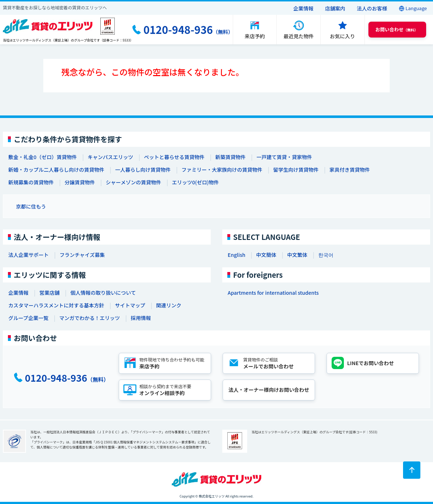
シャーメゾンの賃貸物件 (133, 182)
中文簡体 (266, 255)
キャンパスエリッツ (110, 157)
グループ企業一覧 (28, 318)
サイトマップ (130, 305)
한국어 (326, 255)
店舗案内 (335, 8)
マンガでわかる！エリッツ (89, 318)
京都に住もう (31, 206)
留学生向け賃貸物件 (296, 170)
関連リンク (169, 305)
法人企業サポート (29, 255)
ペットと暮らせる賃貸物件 (174, 157)
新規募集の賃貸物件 (31, 182)
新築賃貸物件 (231, 157)
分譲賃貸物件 (80, 182)
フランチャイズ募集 (82, 255)
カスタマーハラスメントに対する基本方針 (56, 305)
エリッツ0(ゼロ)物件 (195, 182)
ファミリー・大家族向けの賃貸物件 (222, 170)
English (237, 255)
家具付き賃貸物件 (350, 170)
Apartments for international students (273, 293)
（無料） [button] (397, 29)
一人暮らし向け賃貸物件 (143, 170)
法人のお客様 (372, 8)
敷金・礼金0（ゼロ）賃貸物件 (43, 157)
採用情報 (141, 318)
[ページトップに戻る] (412, 470)
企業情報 (303, 8)
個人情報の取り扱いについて (103, 293)
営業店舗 (49, 293)
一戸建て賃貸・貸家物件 (284, 157)
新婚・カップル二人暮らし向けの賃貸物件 (56, 170)
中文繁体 (297, 255)
